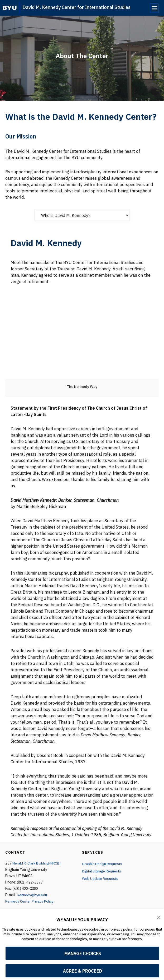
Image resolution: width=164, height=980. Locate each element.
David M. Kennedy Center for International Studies (76, 7)
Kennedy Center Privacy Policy (30, 901)
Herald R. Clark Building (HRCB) (38, 863)
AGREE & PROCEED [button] (82, 971)
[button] (159, 917)
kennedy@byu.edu (32, 895)
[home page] (10, 8)
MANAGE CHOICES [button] (82, 953)
